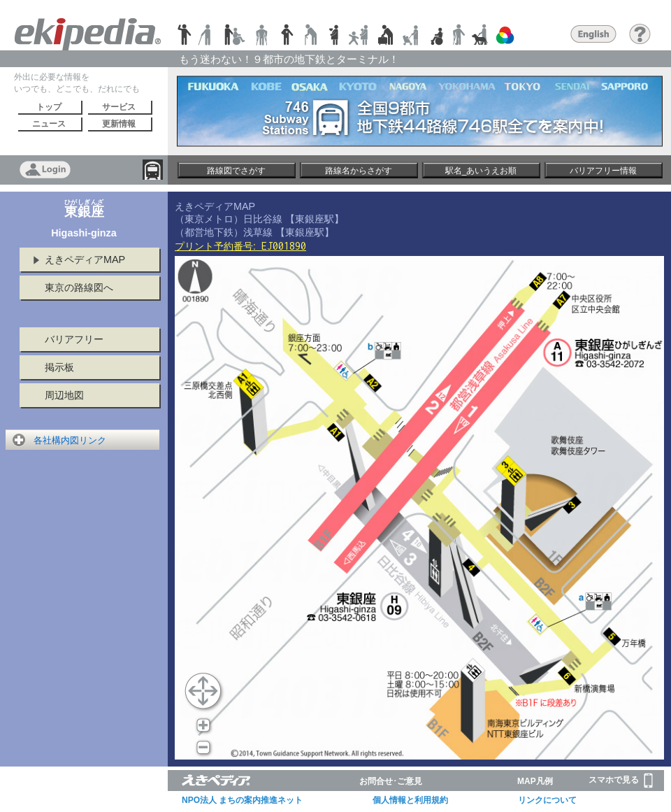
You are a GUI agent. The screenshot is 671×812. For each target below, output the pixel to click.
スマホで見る (621, 781)
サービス (119, 107)
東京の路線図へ (79, 287)
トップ (49, 107)
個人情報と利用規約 (410, 800)
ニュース (49, 124)
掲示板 (59, 367)
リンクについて (547, 800)
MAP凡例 (535, 781)
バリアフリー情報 (603, 171)
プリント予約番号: (240, 246)
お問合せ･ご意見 (391, 781)
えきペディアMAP (85, 259)
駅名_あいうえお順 (481, 171)
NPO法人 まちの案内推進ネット (242, 800)
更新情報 (119, 124)
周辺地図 (64, 395)
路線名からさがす (359, 171)
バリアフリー (74, 339)
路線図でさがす (236, 171)
